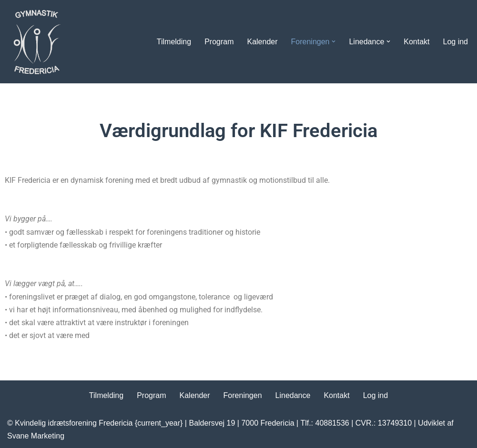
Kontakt (416, 42)
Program (219, 42)
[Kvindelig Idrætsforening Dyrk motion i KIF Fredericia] (36, 42)
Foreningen (243, 395)
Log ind (456, 42)
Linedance (293, 395)
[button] (334, 41)
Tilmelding (174, 42)
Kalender (262, 42)
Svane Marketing (36, 436)
